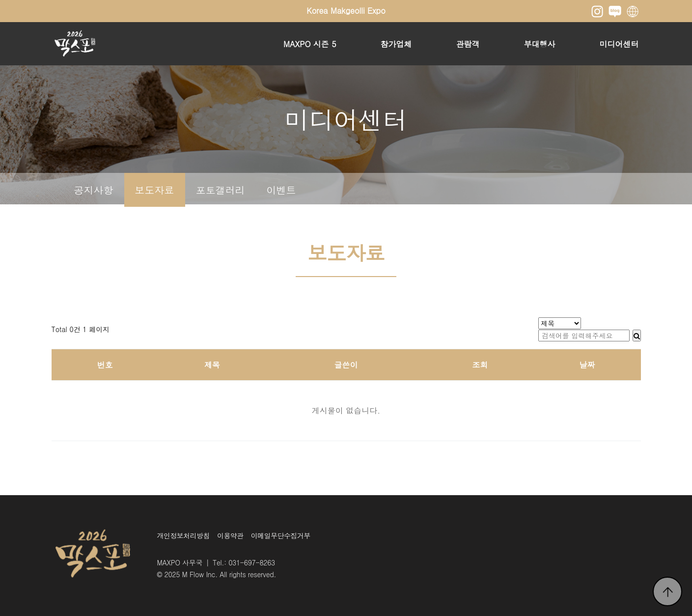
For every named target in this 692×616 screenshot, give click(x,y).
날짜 (587, 365)
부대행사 (540, 44)
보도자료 (155, 190)
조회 (480, 365)
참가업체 (396, 44)
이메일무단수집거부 (281, 535)
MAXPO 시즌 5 (310, 44)
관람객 (468, 44)
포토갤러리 (221, 190)
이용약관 (230, 535)
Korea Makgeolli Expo (346, 11)
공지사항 (94, 190)
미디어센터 (619, 44)
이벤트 (281, 190)
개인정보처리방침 (184, 535)
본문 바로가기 (0, 0)
